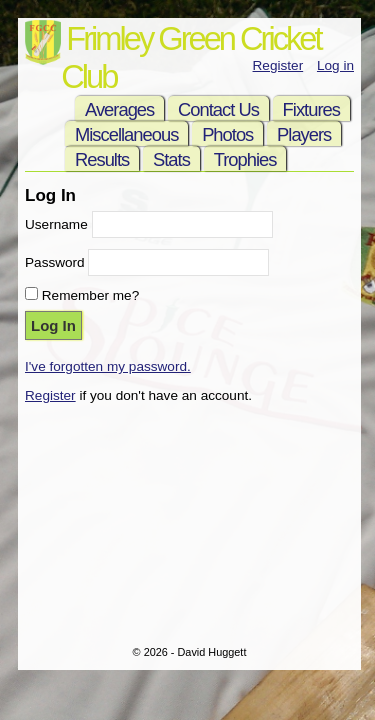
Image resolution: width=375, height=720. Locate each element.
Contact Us (218, 109)
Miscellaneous (126, 134)
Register (278, 65)
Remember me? (90, 295)
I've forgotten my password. (108, 366)
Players (304, 134)
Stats (171, 159)
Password (55, 262)
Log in (335, 65)
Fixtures (311, 109)
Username (56, 224)
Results (102, 159)
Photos (227, 134)
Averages (119, 109)
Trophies (245, 159)
